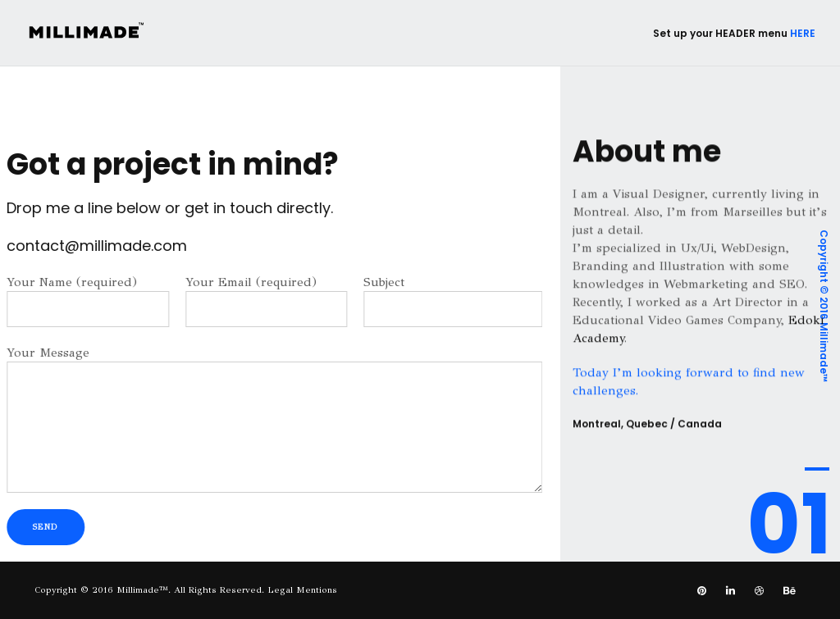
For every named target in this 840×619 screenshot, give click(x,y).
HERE (803, 33)
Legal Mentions (302, 590)
